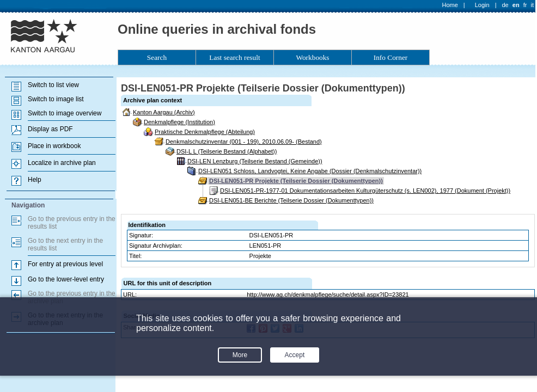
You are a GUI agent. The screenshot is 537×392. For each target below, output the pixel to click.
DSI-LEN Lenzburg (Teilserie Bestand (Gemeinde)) (255, 161)
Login (482, 5)
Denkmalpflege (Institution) (179, 122)
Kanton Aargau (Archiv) (164, 112)
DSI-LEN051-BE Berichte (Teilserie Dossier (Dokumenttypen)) (291, 200)
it (533, 5)
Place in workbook (54, 146)
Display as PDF (50, 129)
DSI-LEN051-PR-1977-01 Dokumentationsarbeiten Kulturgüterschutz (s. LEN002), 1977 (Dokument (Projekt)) (365, 191)
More (240, 355)
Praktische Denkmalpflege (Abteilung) (205, 132)
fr (525, 5)
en (516, 5)
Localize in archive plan (62, 163)
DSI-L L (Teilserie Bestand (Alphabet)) (227, 151)
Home (450, 5)
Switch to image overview (65, 113)
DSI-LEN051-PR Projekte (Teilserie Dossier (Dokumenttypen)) (296, 181)
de (505, 5)
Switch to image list (56, 99)
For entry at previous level (65, 264)
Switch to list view (53, 85)
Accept (295, 355)
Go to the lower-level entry (66, 279)
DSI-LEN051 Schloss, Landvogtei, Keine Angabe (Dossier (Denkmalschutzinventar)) (310, 171)
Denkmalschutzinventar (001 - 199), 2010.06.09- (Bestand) (244, 142)
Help (35, 180)
